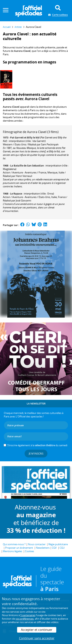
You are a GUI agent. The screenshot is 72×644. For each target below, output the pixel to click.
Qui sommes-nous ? (14, 544)
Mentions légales (12, 551)
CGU (62, 548)
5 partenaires (28, 615)
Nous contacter (37, 544)
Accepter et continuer (37, 630)
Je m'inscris (36, 454)
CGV (54, 548)
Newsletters (43, 548)
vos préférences (25, 619)
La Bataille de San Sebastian (27, 165)
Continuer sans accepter (37, 638)
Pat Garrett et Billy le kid (25, 137)
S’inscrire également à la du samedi (37, 445)
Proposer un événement (19, 548)
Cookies (29, 551)
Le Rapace (16, 194)
